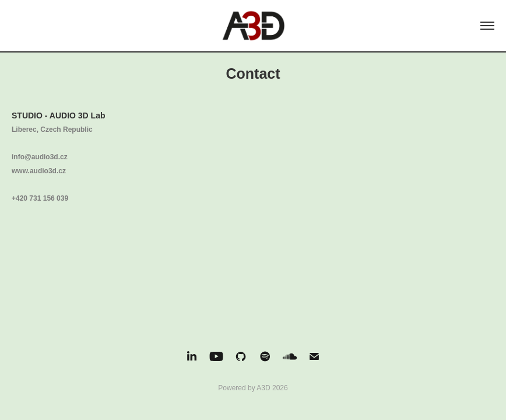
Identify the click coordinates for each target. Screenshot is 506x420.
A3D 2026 (272, 388)
